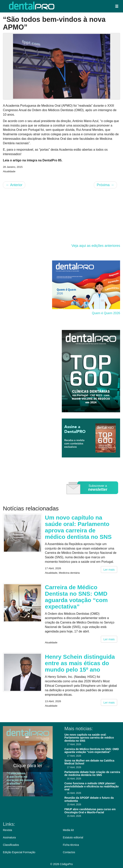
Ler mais (109, 569)
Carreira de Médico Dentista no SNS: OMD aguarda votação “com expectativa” (76, 597)
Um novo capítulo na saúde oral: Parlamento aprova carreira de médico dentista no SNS (78, 527)
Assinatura (9, 837)
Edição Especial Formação (19, 852)
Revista (7, 830)
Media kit (68, 830)
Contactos (69, 852)
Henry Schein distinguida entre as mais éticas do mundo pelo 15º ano (80, 663)
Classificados (11, 845)
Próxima (105, 185)
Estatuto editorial (73, 837)
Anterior (14, 185)
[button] (117, 6)
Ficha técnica (71, 845)
